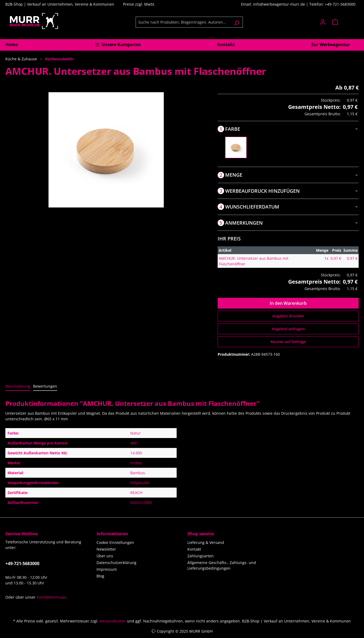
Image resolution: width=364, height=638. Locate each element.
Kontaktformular (51, 597)
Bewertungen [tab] (45, 386)
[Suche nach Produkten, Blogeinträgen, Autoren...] (183, 22)
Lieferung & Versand (206, 542)
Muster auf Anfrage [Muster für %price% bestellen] (288, 342)
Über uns (105, 556)
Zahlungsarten (200, 556)
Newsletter (106, 549)
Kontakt (194, 549)
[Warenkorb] (344, 22)
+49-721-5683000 (22, 563)
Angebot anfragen (288, 329)
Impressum (107, 569)
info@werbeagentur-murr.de (280, 4)
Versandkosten (113, 621)
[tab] (18, 386)
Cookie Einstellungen (115, 542)
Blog (100, 576)
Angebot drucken (288, 316)
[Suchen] (237, 22)
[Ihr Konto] (323, 22)
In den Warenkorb (288, 303)
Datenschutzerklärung (116, 563)
